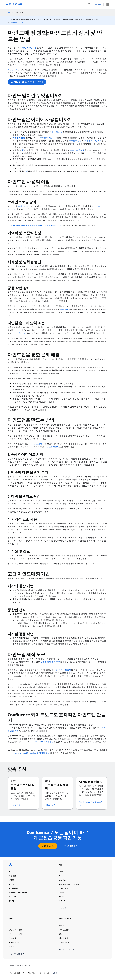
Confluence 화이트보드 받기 (27, 82)
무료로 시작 (48, 846)
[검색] (95, 4)
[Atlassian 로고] (14, 4)
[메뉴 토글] (109, 4)
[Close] (110, 19)
